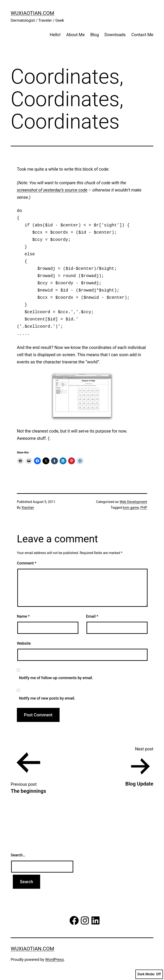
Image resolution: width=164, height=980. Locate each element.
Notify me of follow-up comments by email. (56, 678)
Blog (95, 35)
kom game (131, 508)
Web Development (133, 502)
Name (23, 616)
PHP (144, 508)
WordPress (55, 959)
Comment (27, 563)
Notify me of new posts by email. (47, 698)
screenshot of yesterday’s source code (52, 190)
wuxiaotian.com (32, 13)
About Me (75, 35)
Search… (18, 855)
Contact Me (142, 35)
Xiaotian (28, 508)
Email (92, 616)
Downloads (115, 35)
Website (24, 643)
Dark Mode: (149, 974)
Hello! (55, 35)
